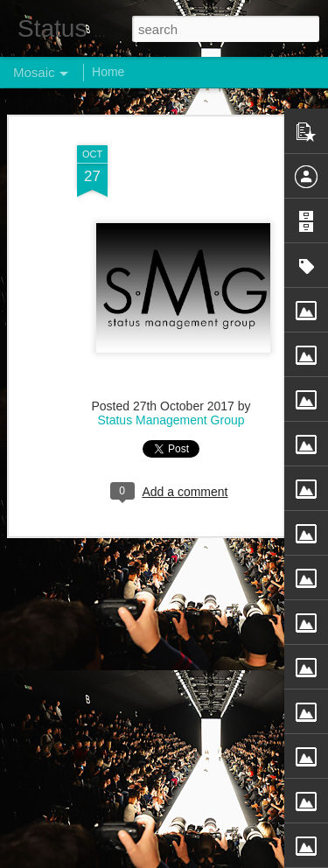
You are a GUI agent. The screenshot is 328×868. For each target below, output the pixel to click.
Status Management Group (171, 417)
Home (108, 72)
